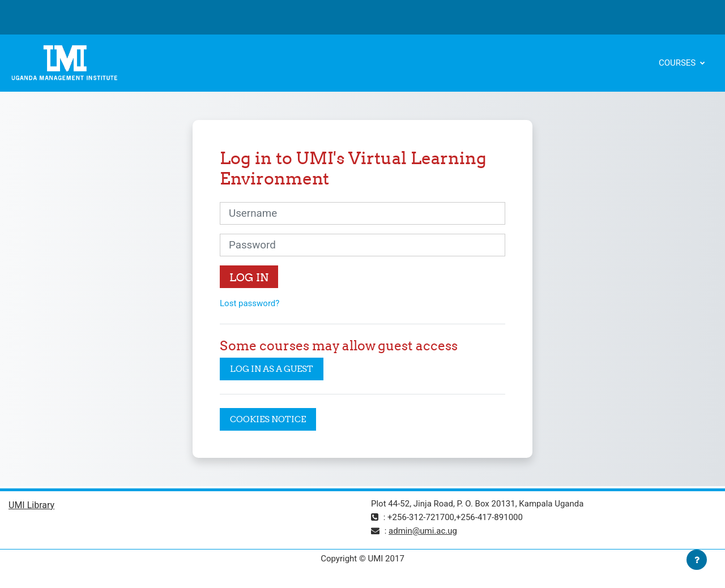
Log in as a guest (272, 369)
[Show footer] (697, 560)
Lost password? (250, 303)
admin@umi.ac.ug (423, 531)
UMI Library (31, 505)
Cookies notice (268, 419)
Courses (678, 63)
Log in (249, 277)
